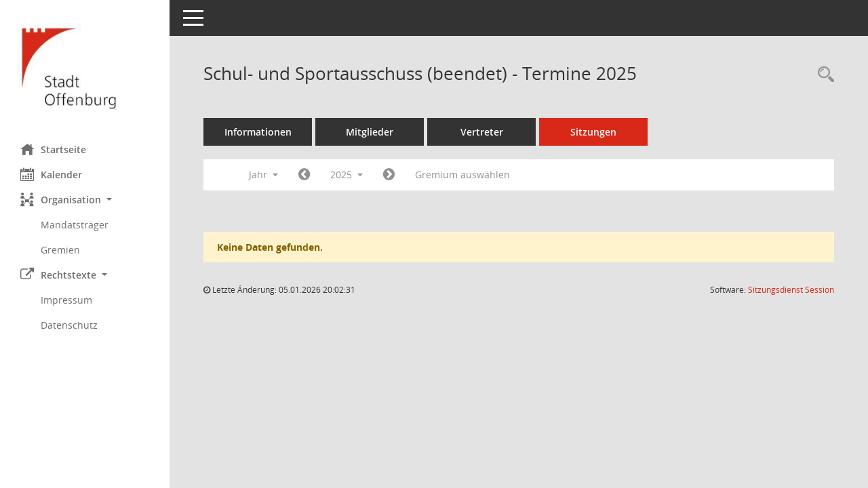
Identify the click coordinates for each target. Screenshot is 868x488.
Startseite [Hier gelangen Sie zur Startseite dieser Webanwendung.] (53, 149)
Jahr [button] (263, 175)
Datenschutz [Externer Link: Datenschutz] (69, 325)
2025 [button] (347, 175)
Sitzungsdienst (791, 290)
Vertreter (482, 132)
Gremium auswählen (462, 175)
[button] (85, 200)
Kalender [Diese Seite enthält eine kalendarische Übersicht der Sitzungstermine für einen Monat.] (51, 174)
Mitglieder (370, 132)
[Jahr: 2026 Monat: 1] (389, 175)
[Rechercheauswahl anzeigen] (823, 75)
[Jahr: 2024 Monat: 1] (304, 175)
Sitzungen (593, 132)
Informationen (258, 132)
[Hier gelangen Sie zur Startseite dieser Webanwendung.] (85, 67)
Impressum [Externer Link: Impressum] (66, 300)
